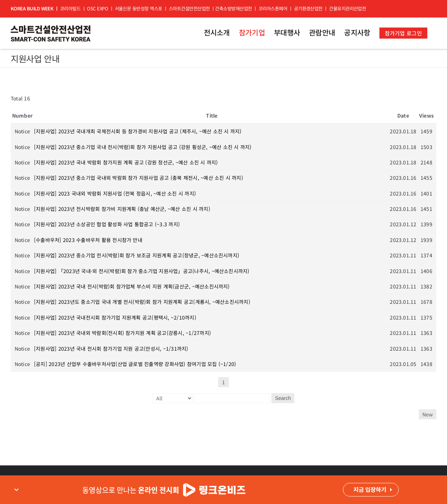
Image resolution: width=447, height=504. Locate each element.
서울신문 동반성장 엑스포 (139, 8)
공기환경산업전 (308, 8)
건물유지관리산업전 (347, 8)
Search (283, 398)
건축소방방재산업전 (233, 8)
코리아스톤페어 (273, 8)
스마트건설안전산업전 (189, 8)
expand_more (16, 490)
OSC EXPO (97, 8)
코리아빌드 (70, 8)
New (428, 414)
